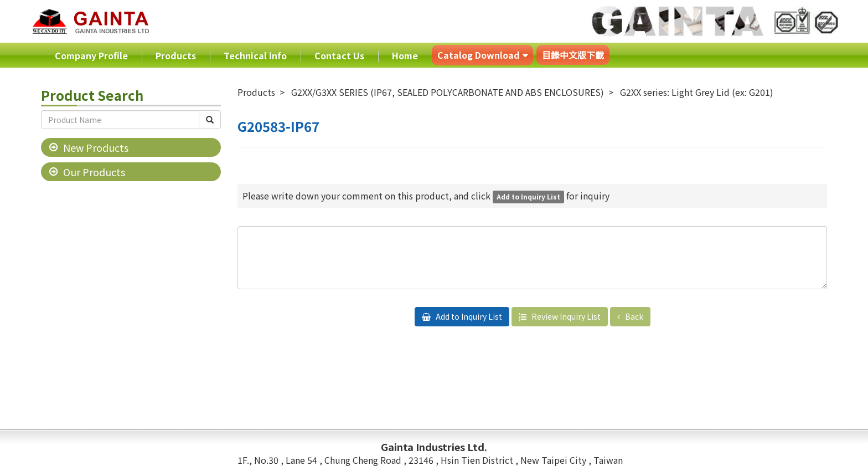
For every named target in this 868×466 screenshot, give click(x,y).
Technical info (255, 55)
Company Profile (91, 55)
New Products (96, 147)
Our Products (94, 172)
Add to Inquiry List (468, 316)
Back (633, 316)
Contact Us (339, 55)
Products (176, 55)
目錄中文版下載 (573, 55)
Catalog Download (479, 55)
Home (405, 55)
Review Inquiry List (565, 316)
